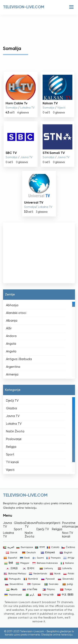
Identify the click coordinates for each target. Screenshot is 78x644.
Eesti (25, 558)
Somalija (11, 108)
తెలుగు (12, 590)
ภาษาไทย (30, 590)
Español (10, 558)
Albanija (12, 321)
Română (31, 579)
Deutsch (29, 553)
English (66, 553)
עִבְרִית (69, 558)
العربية (9, 547)
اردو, (30, 595)
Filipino (49, 590)
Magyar (23, 563)
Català (53, 547)
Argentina (13, 367)
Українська (13, 595)
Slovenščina (14, 584)
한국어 (29, 568)
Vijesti (61, 108)
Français (53, 558)
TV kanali (12, 462)
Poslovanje (14, 439)
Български (25, 547)
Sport (10, 455)
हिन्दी (9, 563)
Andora (11, 336)
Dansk (12, 553)
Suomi (38, 558)
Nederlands (38, 574)
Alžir (9, 328)
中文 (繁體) (65, 595)
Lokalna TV (27, 108)
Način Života (15, 431)
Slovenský (66, 579)
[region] (39, 339)
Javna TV (26, 157)
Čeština (68, 547)
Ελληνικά (48, 553)
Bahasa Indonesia (45, 563)
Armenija (12, 375)
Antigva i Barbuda (19, 359)
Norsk (55, 574)
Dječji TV (12, 401)
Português (12, 579)
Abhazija (12, 305)
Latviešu (65, 568)
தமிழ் (68, 584)
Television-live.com (24, 7)
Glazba (11, 408)
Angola (11, 344)
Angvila (11, 351)
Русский (48, 579)
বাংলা (40, 547)
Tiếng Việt (46, 595)
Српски (34, 584)
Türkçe (66, 590)
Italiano (67, 563)
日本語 (12, 568)
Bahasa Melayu (15, 574)
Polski (69, 574)
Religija (11, 447)
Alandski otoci (16, 313)
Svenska (51, 584)
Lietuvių (46, 568)
